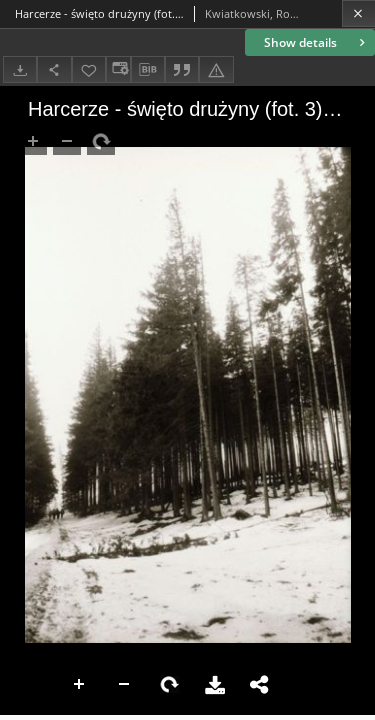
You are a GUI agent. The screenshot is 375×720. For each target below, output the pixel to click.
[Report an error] (216, 69)
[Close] (358, 13)
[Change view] (118, 69)
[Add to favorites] (89, 69)
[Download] (20, 69)
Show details (316, 42)
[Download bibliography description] (148, 70)
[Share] (54, 69)
